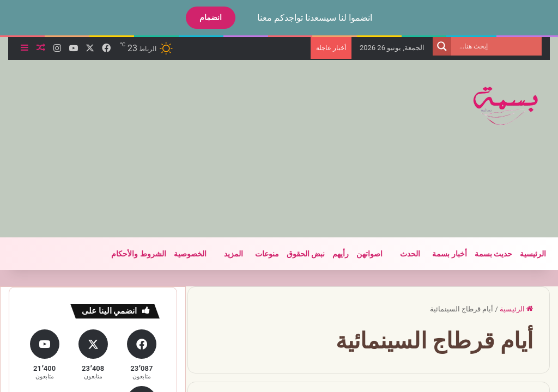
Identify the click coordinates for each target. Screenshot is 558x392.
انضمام (211, 17)
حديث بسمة (493, 254)
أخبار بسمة (449, 254)
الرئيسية (533, 254)
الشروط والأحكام (138, 254)
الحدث (410, 254)
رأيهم (341, 254)
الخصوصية (190, 254)
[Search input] (499, 46)
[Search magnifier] (442, 46)
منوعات (267, 254)
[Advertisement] (182, 147)
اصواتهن (369, 254)
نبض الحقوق (306, 254)
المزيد (233, 254)
